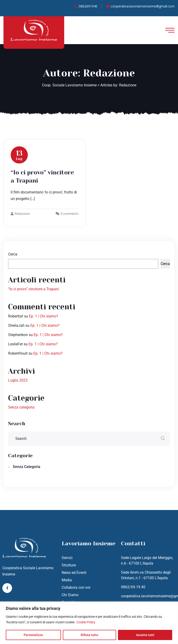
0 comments (69, 214)
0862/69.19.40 (133, 587)
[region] (89, 623)
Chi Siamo (70, 595)
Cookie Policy (86, 622)
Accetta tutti (145, 635)
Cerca (13, 254)
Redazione (20, 214)
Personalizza (33, 635)
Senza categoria (21, 407)
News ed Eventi (74, 573)
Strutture (69, 565)
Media (67, 580)
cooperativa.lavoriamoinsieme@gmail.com (140, 6)
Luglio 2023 (18, 380)
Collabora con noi (76, 587)
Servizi (67, 558)
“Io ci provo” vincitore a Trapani (33, 289)
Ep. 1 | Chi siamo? (44, 316)
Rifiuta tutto (89, 635)
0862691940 (86, 6)
